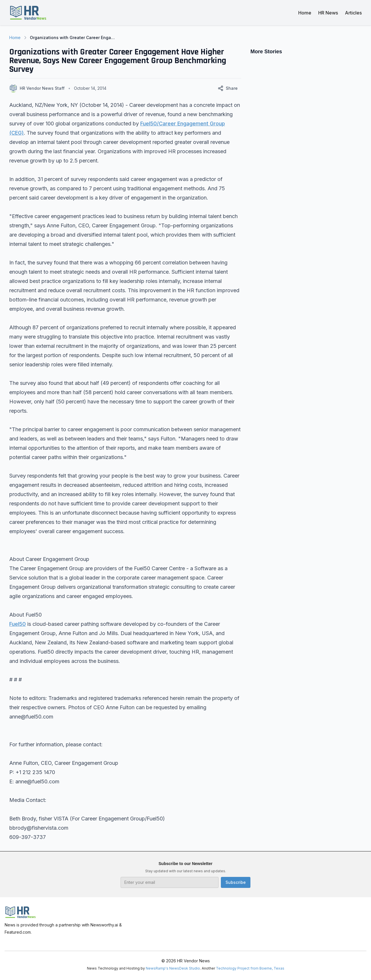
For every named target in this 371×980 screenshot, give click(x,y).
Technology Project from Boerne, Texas (250, 968)
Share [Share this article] (228, 88)
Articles (353, 13)
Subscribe (236, 882)
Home (305, 13)
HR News (328, 13)
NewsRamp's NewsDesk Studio (173, 968)
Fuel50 (18, 624)
